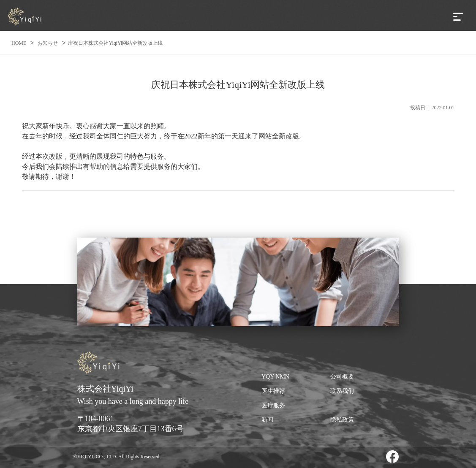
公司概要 (342, 377)
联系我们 (342, 391)
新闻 (267, 420)
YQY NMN (275, 377)
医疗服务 (273, 405)
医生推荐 (273, 391)
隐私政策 (342, 420)
